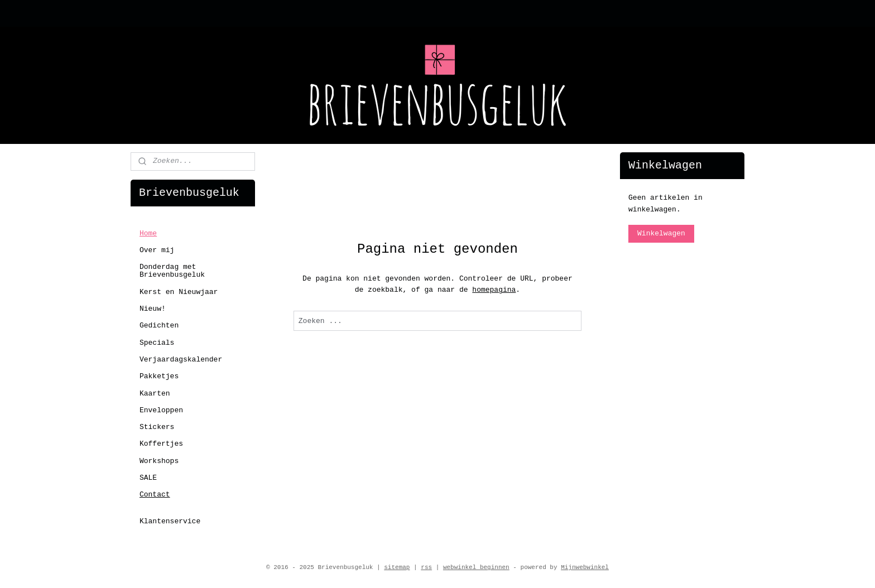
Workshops (159, 461)
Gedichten (159, 326)
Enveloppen (161, 410)
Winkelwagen (661, 233)
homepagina (494, 290)
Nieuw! (153, 309)
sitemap (397, 567)
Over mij (157, 250)
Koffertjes (161, 444)
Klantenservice (170, 521)
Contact (155, 495)
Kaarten (155, 394)
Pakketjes (159, 376)
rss (426, 567)
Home (148, 233)
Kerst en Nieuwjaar (179, 292)
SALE (148, 478)
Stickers (157, 427)
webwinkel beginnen (476, 567)
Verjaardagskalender (181, 360)
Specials (157, 343)
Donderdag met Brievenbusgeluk (172, 271)
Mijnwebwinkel (585, 567)
